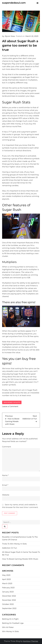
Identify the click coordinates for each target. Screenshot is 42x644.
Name (5, 475)
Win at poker (8, 627)
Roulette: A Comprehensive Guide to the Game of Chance (20, 538)
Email (5, 485)
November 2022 (9, 600)
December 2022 (9, 596)
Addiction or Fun (10, 548)
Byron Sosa (10, 36)
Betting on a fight (10, 619)
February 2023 (8, 588)
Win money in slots (12, 402)
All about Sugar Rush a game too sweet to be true (21, 553)
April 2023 (6, 579)
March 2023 (7, 583)
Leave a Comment (10, 406)
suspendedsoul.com (14, 3)
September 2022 (9, 608)
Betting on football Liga (13, 623)
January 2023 (8, 592)
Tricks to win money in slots (14, 544)
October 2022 (8, 604)
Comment (7, 447)
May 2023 (6, 575)
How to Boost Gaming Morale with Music (20, 559)
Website (6, 495)
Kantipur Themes (31, 641)
